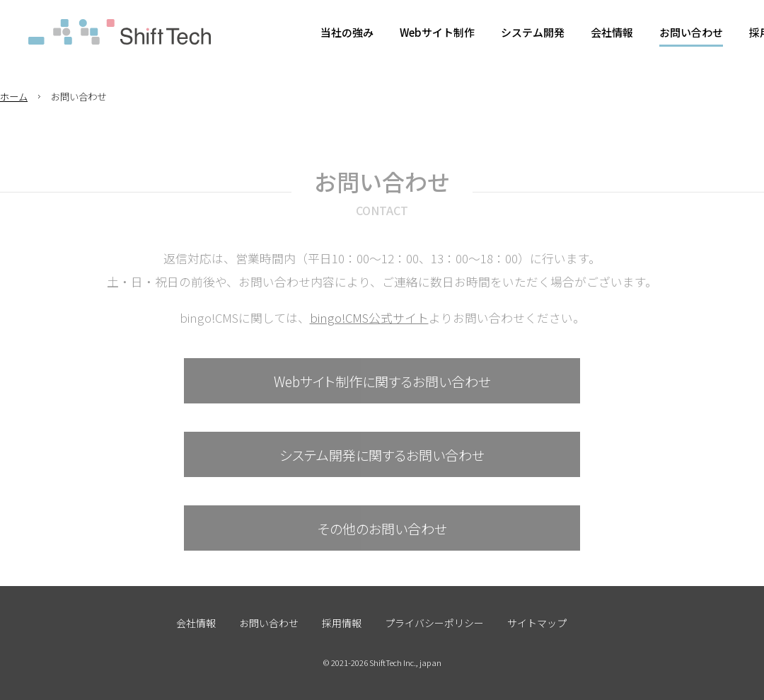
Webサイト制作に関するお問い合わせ (382, 381)
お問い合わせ (269, 623)
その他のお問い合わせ (382, 528)
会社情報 (196, 623)
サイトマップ (537, 623)
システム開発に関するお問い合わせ (382, 455)
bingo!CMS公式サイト (369, 318)
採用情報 (342, 623)
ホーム (14, 96)
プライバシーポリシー (434, 623)
